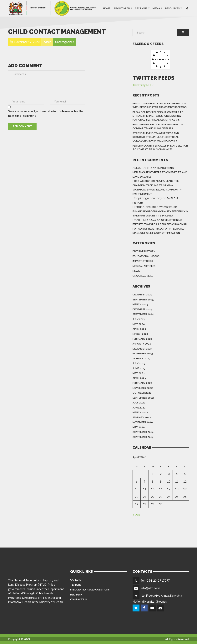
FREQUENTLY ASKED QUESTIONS (90, 590)
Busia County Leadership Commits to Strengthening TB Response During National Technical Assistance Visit (158, 116)
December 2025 (142, 295)
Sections (141, 8)
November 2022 (143, 388)
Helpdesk (76, 595)
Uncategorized (143, 276)
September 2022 (143, 398)
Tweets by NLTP (143, 85)
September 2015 (143, 437)
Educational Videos (146, 256)
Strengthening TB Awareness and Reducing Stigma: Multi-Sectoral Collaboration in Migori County (156, 137)
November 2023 (143, 353)
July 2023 (139, 363)
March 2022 (140, 412)
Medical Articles (144, 266)
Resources (172, 8)
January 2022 (142, 417)
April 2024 (139, 329)
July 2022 (139, 403)
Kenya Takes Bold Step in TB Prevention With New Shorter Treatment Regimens (160, 105)
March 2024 (140, 334)
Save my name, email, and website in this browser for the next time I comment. (46, 113)
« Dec (136, 515)
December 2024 (142, 309)
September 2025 (143, 300)
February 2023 (142, 383)
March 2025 (140, 304)
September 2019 (143, 432)
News (136, 271)
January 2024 (142, 344)
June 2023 (139, 368)
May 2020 (139, 427)
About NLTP (122, 8)
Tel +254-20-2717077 (155, 580)
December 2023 (142, 349)
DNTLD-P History (144, 251)
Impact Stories (143, 261)
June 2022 (139, 408)
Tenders (76, 585)
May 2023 (139, 373)
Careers (76, 580)
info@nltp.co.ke (151, 588)
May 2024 (139, 324)
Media (156, 8)
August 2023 (141, 358)
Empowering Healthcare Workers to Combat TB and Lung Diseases (158, 126)
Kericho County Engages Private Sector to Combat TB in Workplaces (160, 148)
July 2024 (139, 319)
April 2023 (139, 378)
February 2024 (142, 339)
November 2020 (143, 422)
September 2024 (143, 314)
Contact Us (78, 599)
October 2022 (142, 393)
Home (107, 8)
